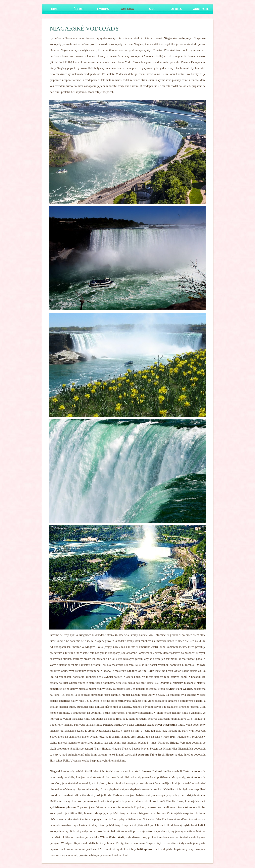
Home (54, 9)
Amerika (127, 9)
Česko (78, 9)
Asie (152, 9)
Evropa (103, 9)
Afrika (177, 9)
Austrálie (201, 9)
